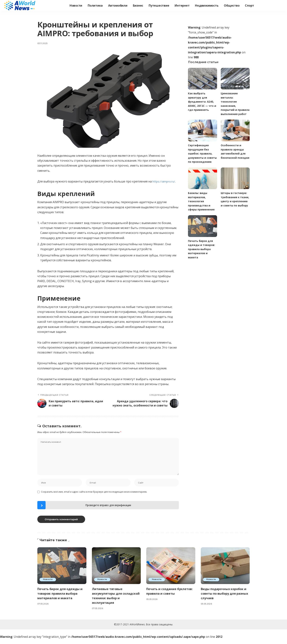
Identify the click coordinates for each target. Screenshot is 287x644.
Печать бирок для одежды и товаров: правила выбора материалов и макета (202, 258)
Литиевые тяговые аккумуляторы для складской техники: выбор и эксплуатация (115, 601)
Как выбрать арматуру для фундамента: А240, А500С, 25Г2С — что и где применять (202, 102)
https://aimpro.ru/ (165, 181)
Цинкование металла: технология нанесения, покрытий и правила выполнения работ (234, 106)
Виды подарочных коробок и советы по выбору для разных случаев (225, 598)
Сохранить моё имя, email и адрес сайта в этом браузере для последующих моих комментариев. (94, 497)
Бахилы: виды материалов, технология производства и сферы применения (202, 210)
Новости (48, 584)
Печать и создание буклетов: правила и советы (170, 596)
